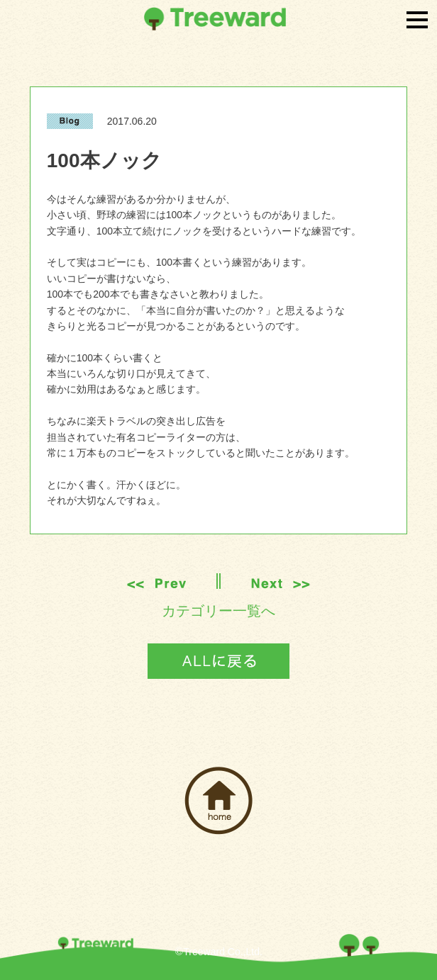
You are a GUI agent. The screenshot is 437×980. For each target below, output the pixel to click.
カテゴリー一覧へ (218, 611)
